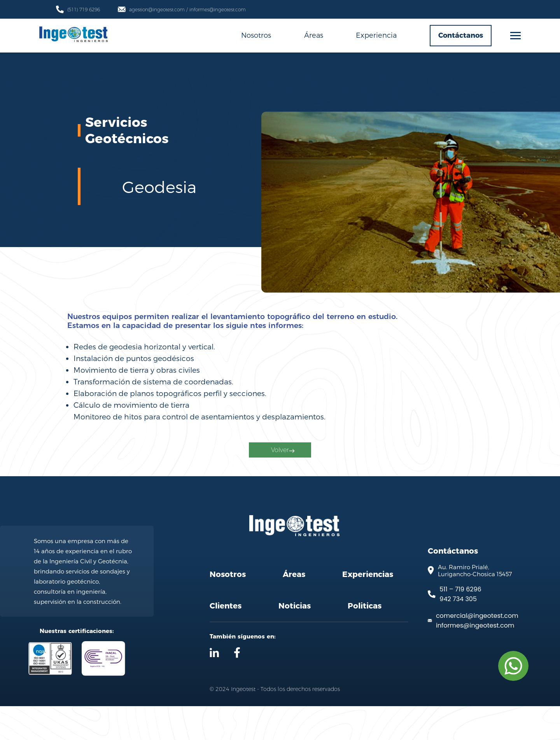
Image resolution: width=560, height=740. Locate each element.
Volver (282, 471)
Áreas (314, 35)
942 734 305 (458, 633)
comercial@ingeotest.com (477, 650)
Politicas (365, 640)
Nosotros (256, 35)
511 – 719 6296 (460, 623)
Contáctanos (461, 35)
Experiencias (368, 608)
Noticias (295, 640)
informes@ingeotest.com (475, 659)
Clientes (226, 640)
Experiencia (376, 35)
